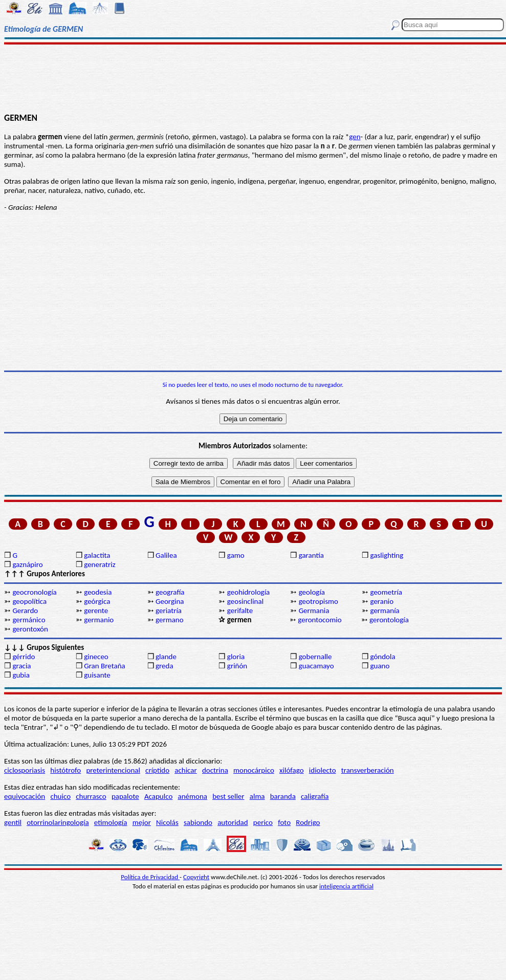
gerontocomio (320, 620)
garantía (311, 555)
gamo (236, 555)
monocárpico (254, 770)
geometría (386, 592)
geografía (170, 592)
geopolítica (29, 601)
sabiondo (198, 822)
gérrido (24, 657)
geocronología (34, 592)
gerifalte (240, 611)
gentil (13, 822)
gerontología (389, 620)
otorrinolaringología (58, 822)
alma (257, 796)
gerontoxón (30, 629)
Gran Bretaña (105, 666)
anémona (193, 796)
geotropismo (318, 601)
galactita (97, 555)
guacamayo (316, 666)
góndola (382, 657)
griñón (237, 666)
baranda (283, 796)
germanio (99, 620)
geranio (382, 601)
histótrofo (65, 770)
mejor (142, 822)
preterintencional (113, 770)
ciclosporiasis (25, 770)
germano (170, 620)
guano (380, 666)
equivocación (25, 796)
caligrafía (315, 796)
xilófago (292, 770)
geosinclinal (245, 601)
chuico (60, 796)
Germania (314, 611)
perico (263, 822)
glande (166, 657)
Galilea (166, 555)
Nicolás (167, 822)
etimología (111, 822)
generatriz (100, 564)
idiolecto (323, 770)
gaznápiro (27, 564)
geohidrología (248, 592)
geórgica (97, 601)
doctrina (215, 770)
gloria (236, 657)
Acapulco (158, 796)
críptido (157, 770)
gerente (96, 611)
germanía (384, 611)
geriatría (169, 611)
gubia (21, 675)
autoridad (233, 822)
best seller (228, 796)
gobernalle (315, 657)
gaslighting (387, 555)
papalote (125, 796)
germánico (29, 620)
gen (355, 137)
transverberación (368, 770)
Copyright (196, 877)
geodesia (98, 592)
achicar (185, 770)
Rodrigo (308, 822)
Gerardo (25, 611)
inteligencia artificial (346, 886)
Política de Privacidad (150, 877)
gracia (21, 666)
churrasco (91, 796)
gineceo (96, 657)
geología (312, 592)
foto (284, 822)
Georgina (170, 601)
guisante (97, 675)
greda (164, 666)
